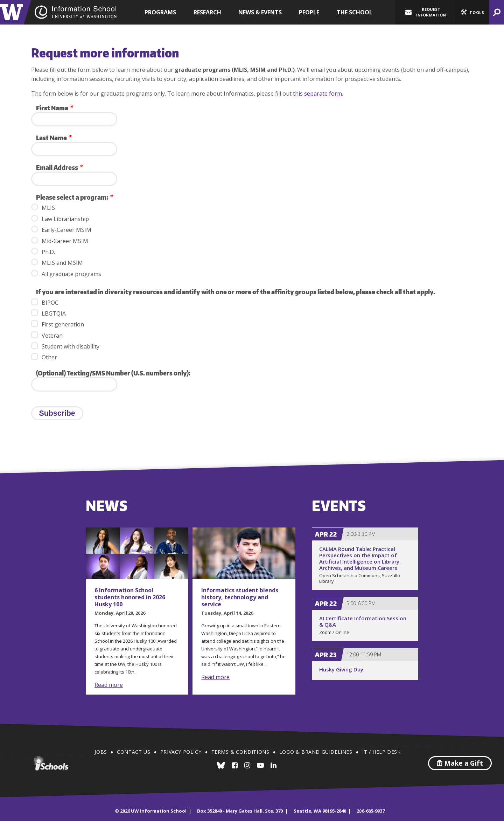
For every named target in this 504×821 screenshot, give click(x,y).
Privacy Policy (181, 752)
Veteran (47, 335)
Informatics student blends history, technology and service (240, 597)
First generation (58, 324)
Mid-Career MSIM (60, 241)
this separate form (317, 94)
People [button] (309, 12)
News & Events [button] (260, 12)
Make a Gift (460, 763)
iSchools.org (51, 763)
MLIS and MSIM (57, 263)
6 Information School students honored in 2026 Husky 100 (130, 597)
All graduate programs (66, 274)
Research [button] (207, 12)
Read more (109, 685)
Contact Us (134, 752)
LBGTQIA (48, 313)
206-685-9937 (371, 811)
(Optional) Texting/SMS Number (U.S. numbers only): (113, 373)
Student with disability (65, 346)
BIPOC (45, 302)
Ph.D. (43, 252)
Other (44, 357)
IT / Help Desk (381, 752)
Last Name (54, 137)
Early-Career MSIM (61, 230)
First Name (54, 108)
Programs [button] (160, 12)
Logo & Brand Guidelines (316, 752)
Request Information (426, 12)
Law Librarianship (60, 219)
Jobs (101, 752)
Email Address (59, 167)
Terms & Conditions (240, 752)
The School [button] (355, 12)
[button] (471, 12)
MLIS (43, 208)
